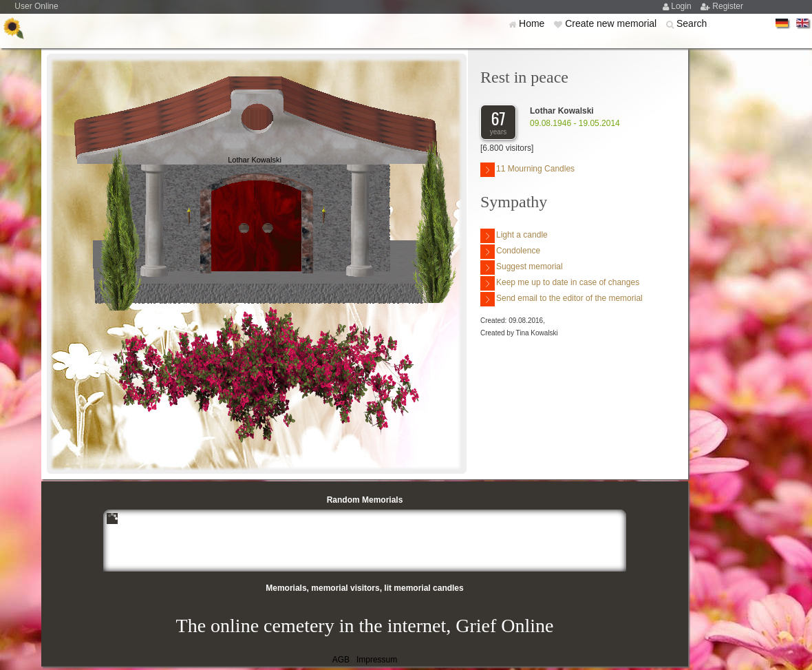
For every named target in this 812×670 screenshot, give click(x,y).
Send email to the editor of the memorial (562, 299)
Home (533, 23)
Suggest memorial (522, 268)
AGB (341, 660)
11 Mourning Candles (527, 170)
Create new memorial (612, 23)
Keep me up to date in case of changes (560, 283)
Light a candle (514, 236)
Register (728, 6)
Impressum (377, 660)
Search (692, 23)
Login (682, 6)
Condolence (510, 252)
